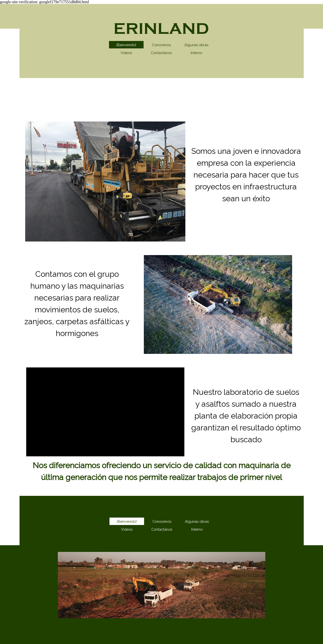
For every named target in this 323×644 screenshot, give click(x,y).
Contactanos (161, 53)
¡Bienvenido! (126, 45)
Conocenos (161, 45)
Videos (126, 53)
